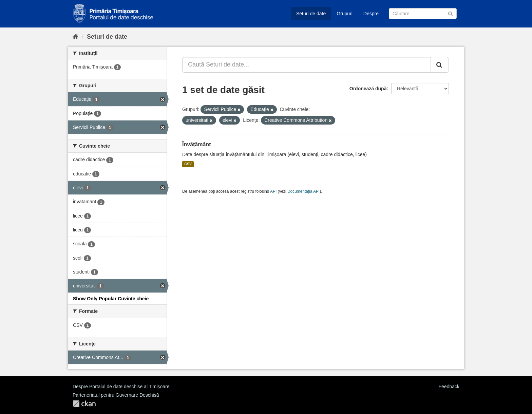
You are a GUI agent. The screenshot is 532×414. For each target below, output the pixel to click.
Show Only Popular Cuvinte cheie (111, 299)
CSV (188, 164)
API (273, 191)
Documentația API (303, 191)
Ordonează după (368, 89)
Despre (371, 14)
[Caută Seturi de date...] (307, 65)
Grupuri (345, 14)
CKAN (84, 404)
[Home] (75, 37)
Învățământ (196, 144)
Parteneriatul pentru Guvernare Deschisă (116, 395)
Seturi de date (311, 14)
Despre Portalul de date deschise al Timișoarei (122, 387)
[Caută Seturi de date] (423, 14)
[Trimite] (450, 13)
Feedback (449, 387)
